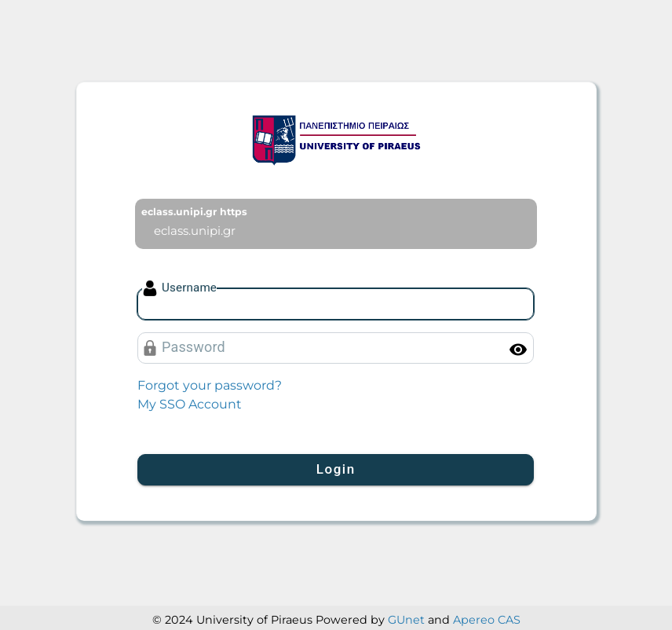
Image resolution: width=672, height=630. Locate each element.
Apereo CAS (487, 620)
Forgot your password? (210, 385)
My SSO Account (190, 404)
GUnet (406, 620)
